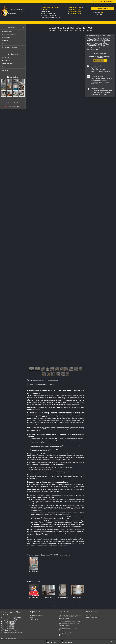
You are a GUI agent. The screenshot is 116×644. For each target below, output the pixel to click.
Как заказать (6, 61)
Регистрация (109, 2)
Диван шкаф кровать (39, 380)
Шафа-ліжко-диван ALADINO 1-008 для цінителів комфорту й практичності (70, 622)
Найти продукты (102, 8)
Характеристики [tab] (41, 385)
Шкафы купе (6, 38)
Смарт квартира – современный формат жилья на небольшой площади (71, 616)
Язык (93, 2)
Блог (31, 617)
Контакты (5, 70)
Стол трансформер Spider (66, 633)
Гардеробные (6, 41)
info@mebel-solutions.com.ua (51, 17)
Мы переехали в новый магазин (68, 628)
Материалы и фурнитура (10, 47)
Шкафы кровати (7, 31)
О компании (6, 57)
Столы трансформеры (9, 34)
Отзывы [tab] (52, 385)
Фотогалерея (34, 619)
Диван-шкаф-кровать (53, 380)
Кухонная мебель (7, 44)
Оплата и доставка (8, 64)
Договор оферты (7, 67)
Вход (100, 2)
